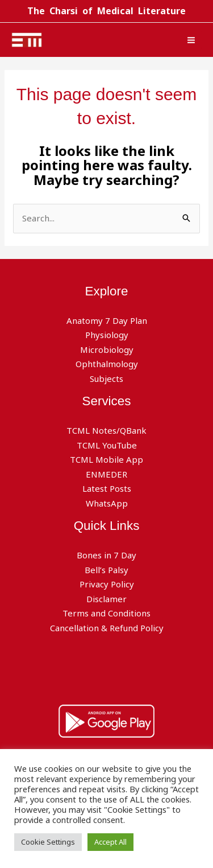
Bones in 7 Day (106, 555)
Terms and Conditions (106, 613)
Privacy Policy (107, 584)
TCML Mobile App (106, 459)
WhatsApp (107, 503)
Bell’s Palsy (106, 570)
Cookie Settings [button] (48, 842)
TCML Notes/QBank (106, 430)
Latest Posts (107, 488)
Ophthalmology (107, 364)
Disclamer (106, 599)
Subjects (106, 379)
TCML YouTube (107, 445)
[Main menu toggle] (191, 40)
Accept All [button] (110, 842)
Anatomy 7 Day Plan (107, 320)
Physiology (107, 335)
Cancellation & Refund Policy (107, 628)
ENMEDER (106, 474)
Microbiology (107, 349)
